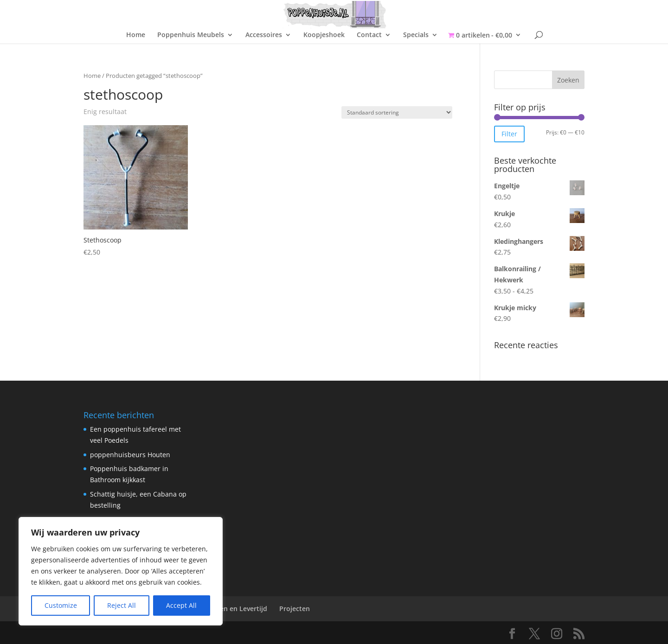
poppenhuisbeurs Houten (130, 455)
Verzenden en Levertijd (231, 609)
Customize (61, 605)
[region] (121, 571)
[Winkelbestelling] (397, 112)
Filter (509, 134)
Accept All (181, 605)
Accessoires (264, 35)
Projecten (295, 609)
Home (136, 35)
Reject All (122, 605)
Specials (416, 35)
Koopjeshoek (324, 35)
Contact (369, 35)
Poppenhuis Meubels (191, 35)
